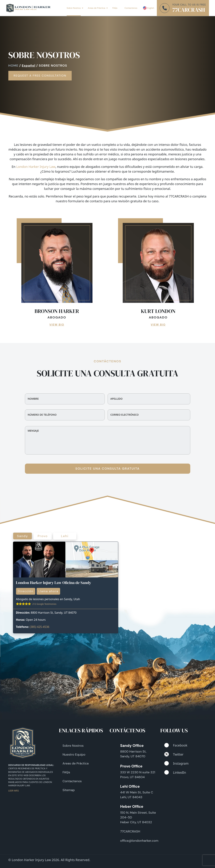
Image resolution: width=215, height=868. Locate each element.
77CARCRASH (189, 10)
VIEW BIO (57, 325)
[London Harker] (28, 8)
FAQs (115, 8)
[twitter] (167, 754)
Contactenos (131, 8)
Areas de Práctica (97, 8)
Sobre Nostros (74, 8)
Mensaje (33, 431)
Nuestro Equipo (74, 755)
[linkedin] (167, 772)
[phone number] (165, 8)
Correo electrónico (125, 415)
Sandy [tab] (23, 536)
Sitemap (69, 790)
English (151, 8)
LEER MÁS (14, 791)
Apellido (117, 399)
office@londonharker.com (139, 841)
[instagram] (167, 763)
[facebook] (167, 745)
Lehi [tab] (65, 536)
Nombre (33, 399)
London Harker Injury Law (36, 167)
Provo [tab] (43, 536)
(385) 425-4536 (39, 627)
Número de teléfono (42, 415)
